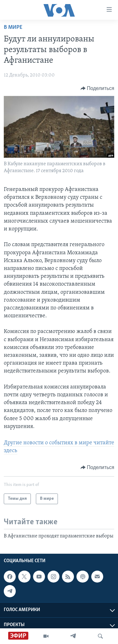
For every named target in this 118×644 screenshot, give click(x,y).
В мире (13, 27)
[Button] (97, 88)
